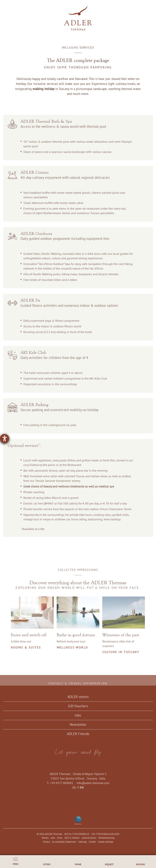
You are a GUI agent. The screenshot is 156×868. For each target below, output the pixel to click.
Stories (45, 840)
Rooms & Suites (26, 650)
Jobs (78, 718)
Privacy (46, 844)
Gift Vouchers (78, 709)
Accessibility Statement (64, 844)
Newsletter (78, 727)
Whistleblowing (106, 840)
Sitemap (82, 844)
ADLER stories (78, 699)
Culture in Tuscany (121, 655)
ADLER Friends (78, 736)
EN (82, 790)
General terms (89, 840)
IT (78, 790)
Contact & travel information (78, 686)
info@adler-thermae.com (93, 786)
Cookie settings (106, 844)
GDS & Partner (72, 840)
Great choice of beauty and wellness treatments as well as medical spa (69, 489)
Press (60, 840)
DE (74, 790)
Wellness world (72, 650)
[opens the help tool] (5, 439)
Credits (92, 844)
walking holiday (43, 89)
